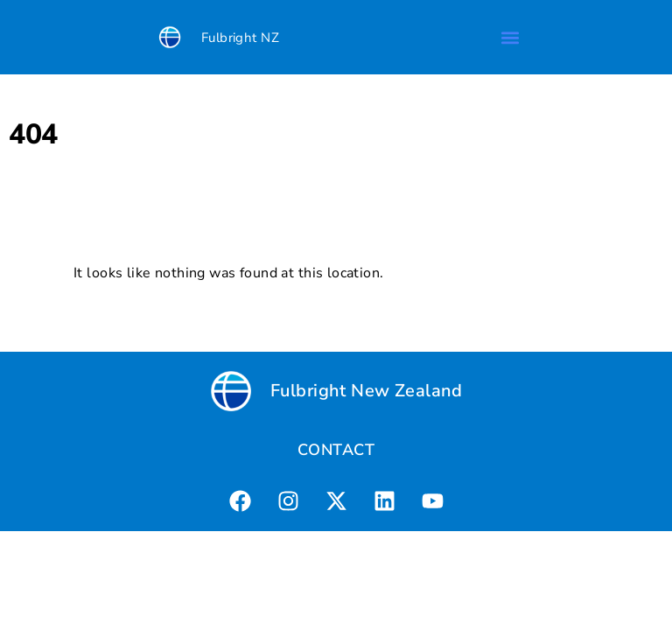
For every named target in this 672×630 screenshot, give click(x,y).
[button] (510, 37)
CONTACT (336, 450)
